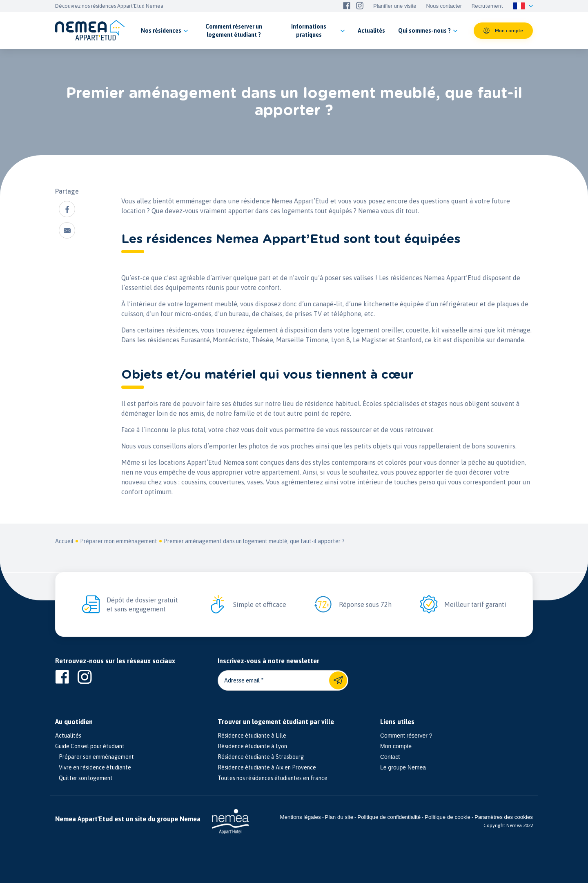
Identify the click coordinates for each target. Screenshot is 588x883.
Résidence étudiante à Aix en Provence (267, 767)
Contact (390, 757)
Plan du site (339, 817)
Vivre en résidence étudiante (93, 767)
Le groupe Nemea (403, 767)
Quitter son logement (84, 778)
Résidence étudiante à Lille (252, 736)
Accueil (64, 541)
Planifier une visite (395, 6)
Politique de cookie (448, 817)
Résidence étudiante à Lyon (252, 746)
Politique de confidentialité (389, 817)
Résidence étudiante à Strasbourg (261, 757)
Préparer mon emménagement (119, 541)
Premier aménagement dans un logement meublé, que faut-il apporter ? (254, 541)
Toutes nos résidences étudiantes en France (273, 778)
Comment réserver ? (406, 736)
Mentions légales (301, 817)
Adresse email (242, 680)
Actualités (68, 736)
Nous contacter (444, 6)
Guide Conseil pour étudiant (90, 746)
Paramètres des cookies (504, 817)
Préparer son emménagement (95, 757)
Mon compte (396, 746)
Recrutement (487, 6)
